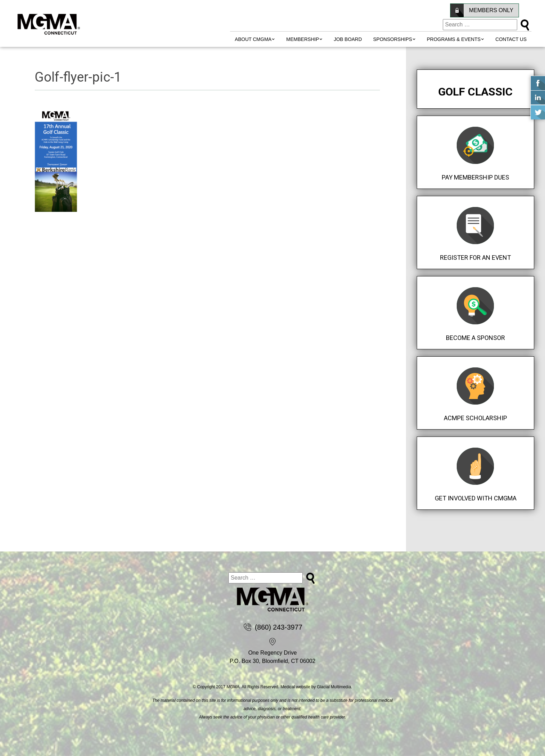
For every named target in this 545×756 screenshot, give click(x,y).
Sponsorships (393, 39)
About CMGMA (253, 39)
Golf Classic (475, 92)
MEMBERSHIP (303, 39)
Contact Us (511, 39)
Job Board (348, 39)
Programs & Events (454, 39)
